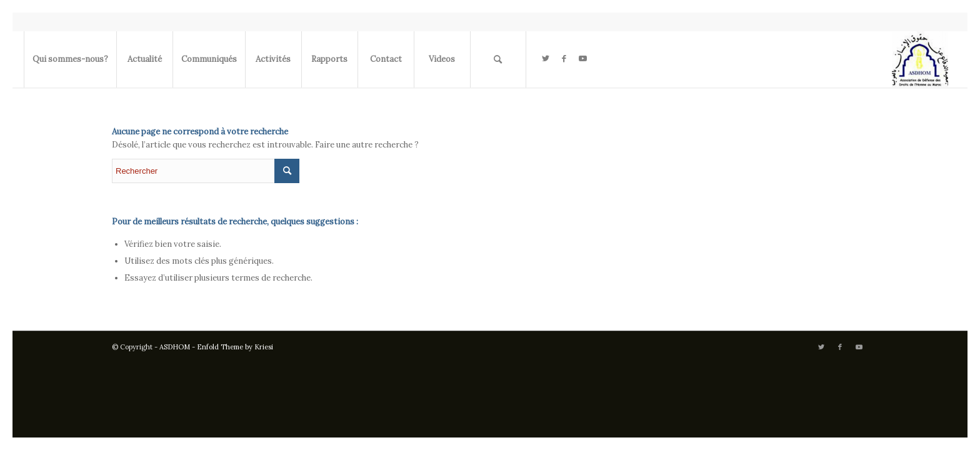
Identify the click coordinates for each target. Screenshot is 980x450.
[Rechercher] (498, 59)
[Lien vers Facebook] (564, 59)
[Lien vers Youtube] (583, 59)
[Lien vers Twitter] (546, 59)
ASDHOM (175, 347)
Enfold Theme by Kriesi (235, 347)
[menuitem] (70, 59)
